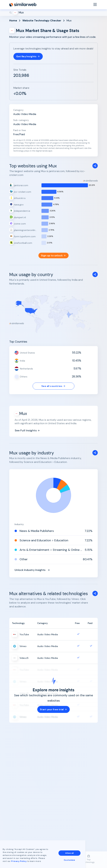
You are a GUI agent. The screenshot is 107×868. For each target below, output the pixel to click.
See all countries (53, 386)
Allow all (69, 853)
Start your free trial (53, 709)
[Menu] (95, 5)
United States (27, 353)
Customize (69, 860)
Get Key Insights (28, 56)
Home (13, 20)
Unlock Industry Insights (32, 570)
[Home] (23, 5)
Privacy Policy (19, 861)
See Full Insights (27, 430)
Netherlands (26, 369)
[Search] (53, 13)
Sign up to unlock (53, 255)
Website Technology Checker (42, 20)
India (22, 361)
